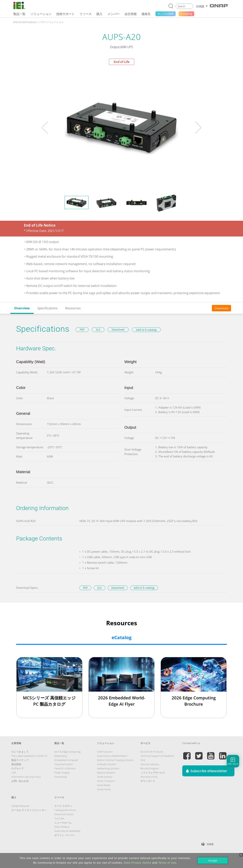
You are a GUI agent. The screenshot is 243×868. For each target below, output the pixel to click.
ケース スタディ (63, 806)
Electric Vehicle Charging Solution (115, 760)
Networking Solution (108, 768)
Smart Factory (105, 777)
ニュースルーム (63, 823)
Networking (61, 756)
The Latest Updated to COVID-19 (29, 756)
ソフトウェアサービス (153, 773)
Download (221, 308)
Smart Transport (106, 781)
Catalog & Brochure (65, 810)
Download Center (64, 814)
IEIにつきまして (20, 752)
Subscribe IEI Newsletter (67, 831)
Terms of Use (167, 863)
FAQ (143, 760)
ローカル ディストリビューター (29, 810)
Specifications (47, 308)
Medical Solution (106, 773)
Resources (73, 308)
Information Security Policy (26, 777)
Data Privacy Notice (138, 863)
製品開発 (16, 764)
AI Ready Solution (107, 764)
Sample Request (20, 806)
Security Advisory (150, 764)
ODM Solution (105, 752)
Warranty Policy (149, 777)
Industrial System (64, 764)
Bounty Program (150, 768)
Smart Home (104, 789)
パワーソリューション (51, 22)
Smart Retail (104, 785)
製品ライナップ (20, 760)
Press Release (62, 827)
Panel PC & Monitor (65, 768)
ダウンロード (148, 781)
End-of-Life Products (25, 22)
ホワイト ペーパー (64, 835)
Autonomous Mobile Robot (112, 756)
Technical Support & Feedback (157, 756)
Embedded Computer (66, 760)
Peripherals (61, 777)
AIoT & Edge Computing (67, 752)
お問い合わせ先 (20, 781)
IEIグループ (18, 768)
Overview (22, 308)
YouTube (59, 818)
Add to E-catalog (146, 330)
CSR (14, 773)
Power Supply (62, 773)
